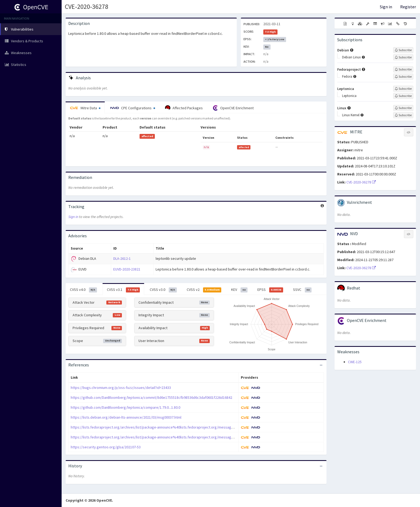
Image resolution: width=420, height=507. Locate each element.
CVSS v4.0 (83, 290)
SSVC (302, 290)
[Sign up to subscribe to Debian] (403, 50)
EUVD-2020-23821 (127, 269)
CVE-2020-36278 (87, 7)
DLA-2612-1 (122, 258)
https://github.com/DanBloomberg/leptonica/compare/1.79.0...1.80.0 (125, 407)
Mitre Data (85, 108)
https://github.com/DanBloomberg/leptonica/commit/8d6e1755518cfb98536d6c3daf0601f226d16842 (151, 397)
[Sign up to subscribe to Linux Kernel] (403, 115)
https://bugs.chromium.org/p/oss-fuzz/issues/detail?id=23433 (121, 388)
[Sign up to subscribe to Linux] (403, 108)
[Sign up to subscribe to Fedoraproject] (403, 69)
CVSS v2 (204, 290)
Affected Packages (184, 108)
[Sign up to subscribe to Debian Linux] (403, 57)
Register (408, 7)
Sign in (386, 7)
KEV (239, 290)
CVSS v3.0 (163, 290)
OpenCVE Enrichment (233, 108)
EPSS (270, 290)
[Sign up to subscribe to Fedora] (403, 77)
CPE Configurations (133, 108)
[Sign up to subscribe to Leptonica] (403, 89)
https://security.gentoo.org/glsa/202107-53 (106, 447)
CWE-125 (355, 362)
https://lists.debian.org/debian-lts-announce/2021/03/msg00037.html (126, 417)
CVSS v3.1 (123, 290)
